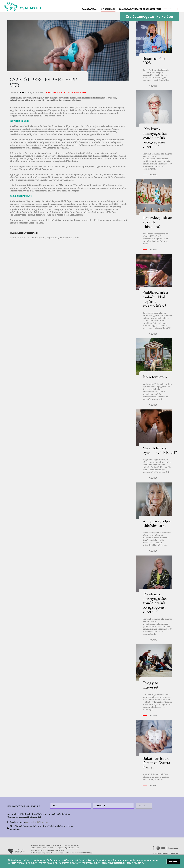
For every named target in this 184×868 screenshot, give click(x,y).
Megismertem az (30, 822)
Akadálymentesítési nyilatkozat (165, 853)
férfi (77, 238)
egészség (52, 238)
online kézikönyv (72, 220)
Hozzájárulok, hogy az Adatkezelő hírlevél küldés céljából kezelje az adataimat (42, 827)
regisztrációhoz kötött (67, 161)
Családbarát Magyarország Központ (140, 9)
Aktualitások (108, 9)
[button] (166, 9)
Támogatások (90, 9)
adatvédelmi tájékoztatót (38, 822)
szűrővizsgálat (36, 238)
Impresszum (173, 848)
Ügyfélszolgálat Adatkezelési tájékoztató (47, 850)
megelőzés (66, 238)
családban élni (18, 238)
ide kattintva (128, 863)
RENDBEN (173, 861)
